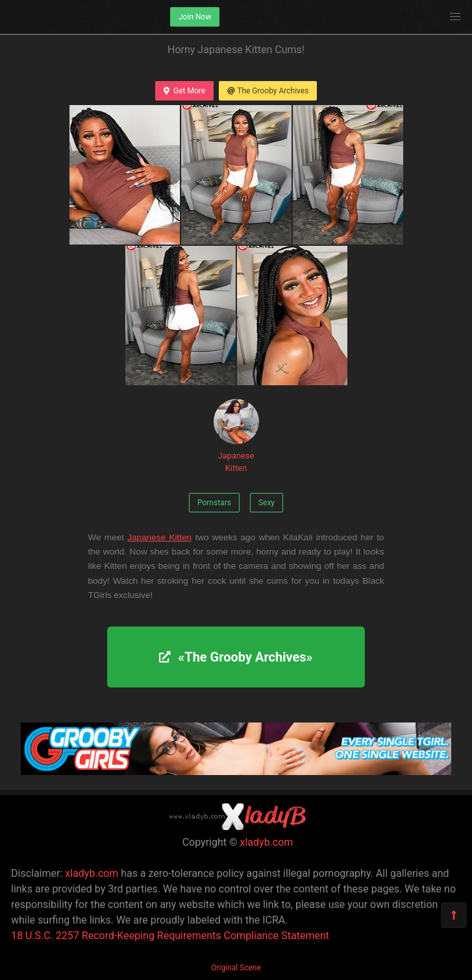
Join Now (195, 17)
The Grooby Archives (268, 91)
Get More (184, 91)
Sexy (267, 503)
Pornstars (214, 503)
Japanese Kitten (236, 436)
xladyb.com (267, 842)
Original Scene (236, 968)
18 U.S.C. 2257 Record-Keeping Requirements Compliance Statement (170, 936)
